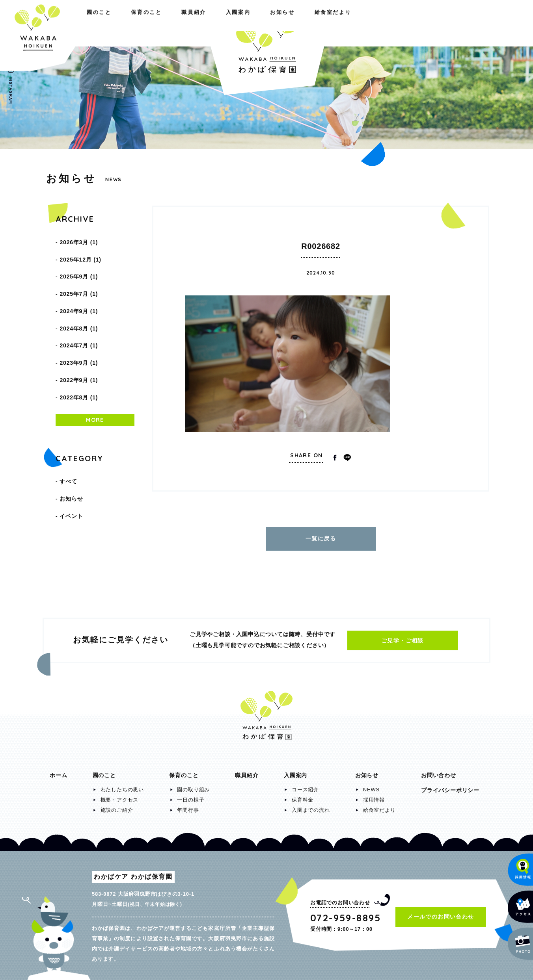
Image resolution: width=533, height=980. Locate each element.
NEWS (371, 786)
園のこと (62, 23)
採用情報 (374, 796)
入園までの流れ (311, 806)
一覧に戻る (321, 536)
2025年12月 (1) (80, 254)
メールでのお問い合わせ (441, 913)
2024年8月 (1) (79, 307)
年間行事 (188, 806)
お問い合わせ (439, 771)
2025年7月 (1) (79, 280)
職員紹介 (172, 23)
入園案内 (350, 23)
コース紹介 (305, 786)
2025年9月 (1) (79, 267)
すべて (68, 441)
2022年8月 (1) (79, 361)
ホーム (58, 771)
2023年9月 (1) (79, 334)
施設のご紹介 (117, 806)
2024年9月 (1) (79, 294)
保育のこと (117, 23)
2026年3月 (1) (79, 240)
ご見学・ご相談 (403, 637)
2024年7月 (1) (79, 321)
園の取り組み (193, 786)
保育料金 (303, 796)
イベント (71, 468)
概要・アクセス (120, 796)
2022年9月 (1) (79, 347)
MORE (95, 381)
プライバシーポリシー (450, 786)
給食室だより (459, 23)
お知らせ (402, 23)
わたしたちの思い (122, 786)
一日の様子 (191, 796)
